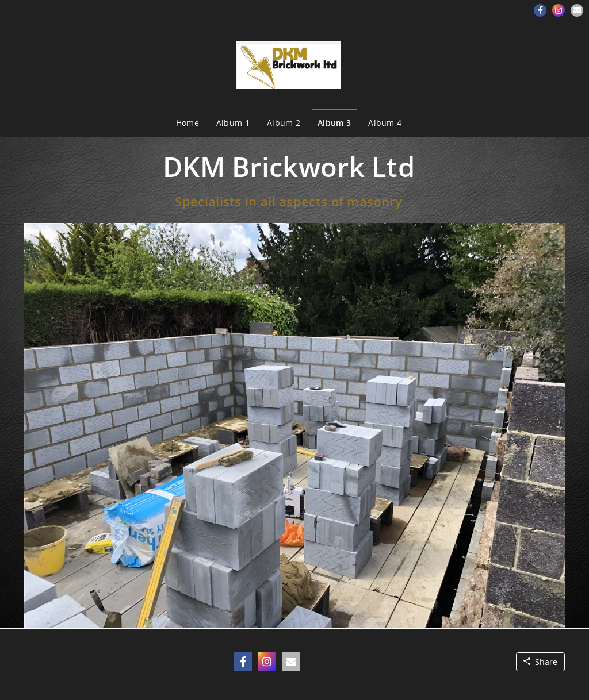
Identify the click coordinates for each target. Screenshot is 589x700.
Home (188, 123)
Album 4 (385, 123)
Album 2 (284, 123)
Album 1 (233, 123)
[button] (540, 10)
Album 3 (334, 123)
